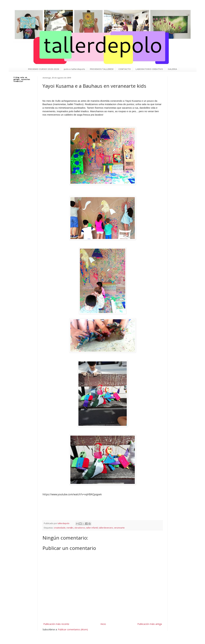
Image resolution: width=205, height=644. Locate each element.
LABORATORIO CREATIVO (149, 69)
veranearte (119, 528)
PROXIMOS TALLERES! (102, 69)
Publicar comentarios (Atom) (73, 629)
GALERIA (172, 69)
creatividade (60, 528)
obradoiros (80, 528)
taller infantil (92, 528)
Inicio (103, 624)
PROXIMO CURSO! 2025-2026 (43, 69)
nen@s (70, 528)
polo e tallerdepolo (74, 69)
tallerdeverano (106, 528)
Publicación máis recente (56, 624)
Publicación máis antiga (150, 624)
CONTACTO (125, 69)
